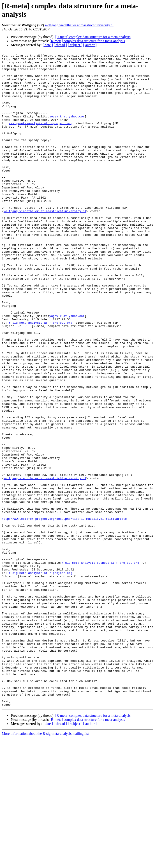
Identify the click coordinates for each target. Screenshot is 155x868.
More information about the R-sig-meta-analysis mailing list (45, 864)
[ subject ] (75, 45)
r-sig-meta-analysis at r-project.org (40, 137)
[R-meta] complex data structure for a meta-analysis (93, 37)
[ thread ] (60, 45)
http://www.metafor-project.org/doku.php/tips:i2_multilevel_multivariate (64, 612)
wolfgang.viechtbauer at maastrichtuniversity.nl (79, 25)
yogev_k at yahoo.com (67, 129)
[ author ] (90, 45)
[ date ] (48, 45)
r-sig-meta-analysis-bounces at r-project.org (100, 665)
